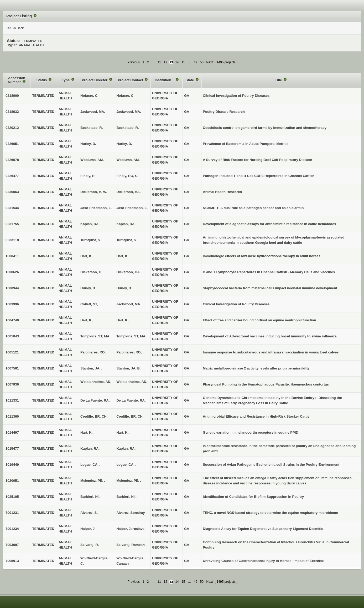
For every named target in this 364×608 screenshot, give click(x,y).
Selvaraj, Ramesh (131, 545)
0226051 (12, 144)
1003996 (12, 304)
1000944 (12, 288)
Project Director (95, 80)
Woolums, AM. (128, 160)
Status (42, 80)
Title (279, 80)
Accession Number (17, 80)
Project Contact (131, 80)
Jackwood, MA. (129, 112)
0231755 (12, 224)
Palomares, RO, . (130, 352)
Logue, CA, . (126, 465)
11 (159, 62)
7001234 (12, 529)
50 (202, 62)
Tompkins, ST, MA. (131, 336)
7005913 (12, 561)
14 (177, 62)
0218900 (12, 96)
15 (183, 62)
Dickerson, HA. (128, 192)
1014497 (12, 432)
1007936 (12, 384)
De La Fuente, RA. (131, 400)
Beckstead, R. (128, 128)
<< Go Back (15, 28)
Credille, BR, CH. (130, 416)
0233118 (12, 240)
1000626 (12, 272)
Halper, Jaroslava (130, 529)
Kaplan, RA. (126, 224)
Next (209, 62)
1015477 (12, 449)
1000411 (12, 256)
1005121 (12, 352)
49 (196, 62)
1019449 (12, 465)
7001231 (12, 513)
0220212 (12, 128)
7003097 (12, 545)
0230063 (12, 192)
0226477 (12, 176)
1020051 (12, 481)
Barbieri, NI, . (127, 497)
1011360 (12, 416)
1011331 (12, 400)
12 (165, 62)
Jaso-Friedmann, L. (132, 208)
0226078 (12, 160)
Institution (163, 80)
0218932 (12, 112)
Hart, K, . (123, 256)
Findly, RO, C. (127, 176)
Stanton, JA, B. (128, 368)
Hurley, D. (124, 144)
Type (66, 80)
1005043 (12, 336)
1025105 (12, 497)
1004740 (12, 320)
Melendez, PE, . (129, 481)
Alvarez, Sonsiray (131, 513)
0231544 (12, 208)
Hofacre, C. (125, 96)
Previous (134, 62)
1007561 (12, 368)
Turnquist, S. (127, 240)
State (190, 80)
